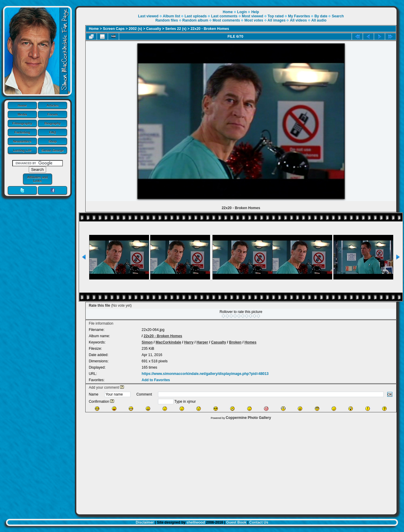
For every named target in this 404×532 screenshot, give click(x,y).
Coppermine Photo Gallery (248, 418)
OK (390, 394)
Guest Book (236, 522)
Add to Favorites (156, 380)
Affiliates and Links (37, 179)
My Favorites (299, 16)
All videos (299, 20)
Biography (53, 123)
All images (277, 20)
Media (22, 114)
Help (255, 12)
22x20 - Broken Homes (210, 29)
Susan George (53, 150)
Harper (202, 342)
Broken (235, 342)
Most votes (254, 20)
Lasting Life (22, 150)
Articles (53, 105)
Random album (195, 20)
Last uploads (196, 16)
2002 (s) (135, 29)
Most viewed (252, 16)
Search (338, 16)
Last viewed (148, 16)
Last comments (224, 16)
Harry (189, 342)
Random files (167, 20)
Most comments (226, 20)
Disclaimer (145, 522)
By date (321, 16)
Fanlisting (22, 132)
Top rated (276, 16)
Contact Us (259, 522)
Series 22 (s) (176, 29)
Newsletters (22, 141)
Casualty (154, 29)
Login (242, 12)
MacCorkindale (168, 342)
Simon (147, 342)
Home (22, 105)
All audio (319, 20)
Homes (250, 342)
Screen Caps (114, 29)
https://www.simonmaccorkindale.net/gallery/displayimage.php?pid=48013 (205, 374)
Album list (171, 16)
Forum (53, 114)
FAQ (53, 132)
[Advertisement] (236, 466)
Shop (53, 141)
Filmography (22, 123)
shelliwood (196, 522)
